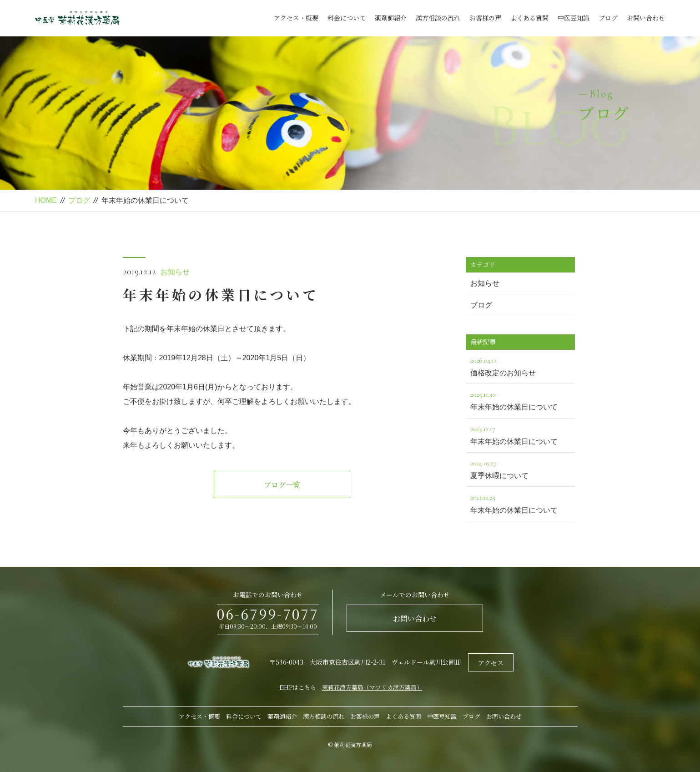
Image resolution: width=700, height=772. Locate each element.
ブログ (608, 18)
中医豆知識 (574, 18)
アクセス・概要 (296, 18)
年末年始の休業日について (520, 400)
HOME (46, 200)
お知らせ (175, 272)
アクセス (491, 663)
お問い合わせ (646, 18)
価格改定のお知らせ (520, 366)
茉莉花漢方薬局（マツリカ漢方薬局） (372, 687)
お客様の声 (485, 18)
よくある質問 (529, 18)
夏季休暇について (520, 468)
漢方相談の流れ (438, 18)
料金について (347, 18)
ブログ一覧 (282, 485)
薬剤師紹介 (391, 18)
